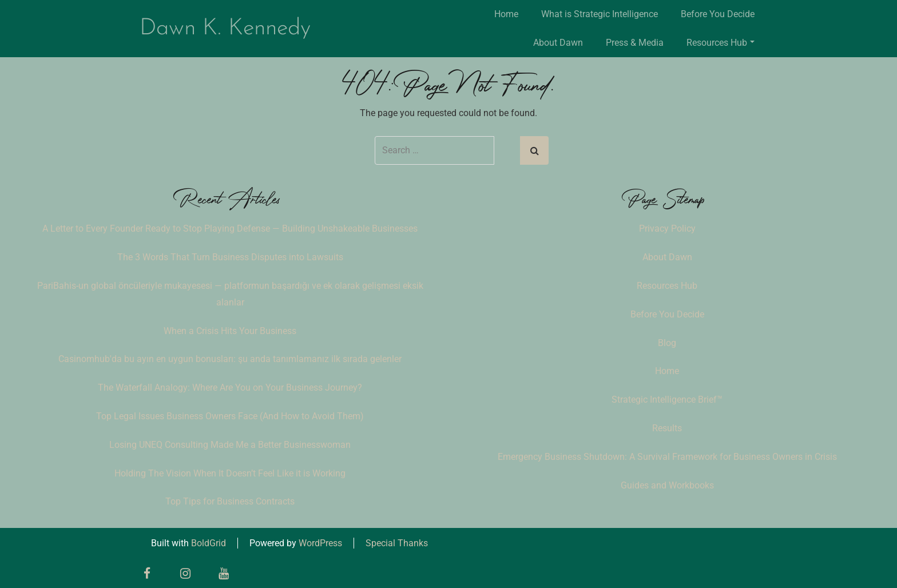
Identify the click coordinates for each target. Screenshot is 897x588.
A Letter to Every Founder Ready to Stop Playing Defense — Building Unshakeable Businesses (230, 229)
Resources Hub (721, 43)
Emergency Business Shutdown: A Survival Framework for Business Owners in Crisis (667, 457)
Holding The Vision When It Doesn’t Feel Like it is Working (230, 473)
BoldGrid (209, 543)
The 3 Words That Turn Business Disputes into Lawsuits (230, 257)
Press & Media (635, 43)
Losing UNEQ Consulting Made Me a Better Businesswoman (230, 445)
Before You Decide (718, 14)
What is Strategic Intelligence (600, 14)
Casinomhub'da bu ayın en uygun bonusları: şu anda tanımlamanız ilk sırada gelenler (230, 359)
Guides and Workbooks (667, 485)
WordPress (320, 543)
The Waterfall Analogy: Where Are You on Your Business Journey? (230, 388)
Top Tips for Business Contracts (230, 501)
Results (667, 428)
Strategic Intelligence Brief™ (667, 400)
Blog (667, 343)
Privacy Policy (667, 229)
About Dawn (558, 43)
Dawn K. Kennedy (225, 29)
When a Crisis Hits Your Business (230, 331)
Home (506, 14)
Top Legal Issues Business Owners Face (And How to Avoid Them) (230, 416)
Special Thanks (397, 543)
